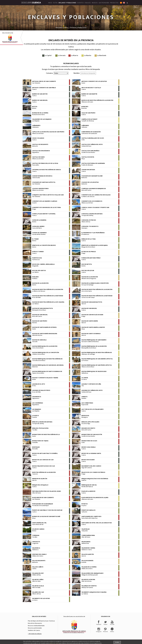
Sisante (34, 203)
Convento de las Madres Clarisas (45, 201)
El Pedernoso (85, 234)
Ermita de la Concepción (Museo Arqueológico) (44, 246)
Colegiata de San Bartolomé (92, 176)
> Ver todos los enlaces (35, 634)
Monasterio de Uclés (89, 441)
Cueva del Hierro (38, 226)
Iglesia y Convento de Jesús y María (45, 378)
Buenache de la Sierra (40, 113)
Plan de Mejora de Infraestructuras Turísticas (41, 621)
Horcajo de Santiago (87, 285)
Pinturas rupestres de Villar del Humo (47, 491)
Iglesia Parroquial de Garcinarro (94, 340)
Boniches (85, 107)
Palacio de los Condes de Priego (93, 472)
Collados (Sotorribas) (39, 354)
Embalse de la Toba (89, 239)
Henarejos (84, 228)
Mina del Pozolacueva (40, 428)
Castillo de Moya (88, 157)
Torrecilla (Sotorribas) (39, 361)
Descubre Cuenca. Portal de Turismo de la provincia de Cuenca (31, 3)
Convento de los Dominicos (92, 201)
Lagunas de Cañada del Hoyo (92, 390)
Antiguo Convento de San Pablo (44, 88)
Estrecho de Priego (89, 252)
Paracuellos (36, 165)
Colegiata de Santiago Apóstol (44, 182)
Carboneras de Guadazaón (89, 134)
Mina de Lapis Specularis (90, 422)
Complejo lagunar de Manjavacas (94, 189)
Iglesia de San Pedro (40, 321)
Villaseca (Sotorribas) (88, 367)
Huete (83, 83)
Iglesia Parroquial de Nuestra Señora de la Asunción (97, 353)
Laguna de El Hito (39, 384)
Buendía (84, 562)
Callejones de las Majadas (42, 119)
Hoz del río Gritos (39, 271)
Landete (84, 397)
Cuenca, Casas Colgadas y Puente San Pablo (95, 208)
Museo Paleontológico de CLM (43, 466)
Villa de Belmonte (39, 561)
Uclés (83, 140)
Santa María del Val (39, 523)
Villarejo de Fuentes (89, 586)
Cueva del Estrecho (89, 220)
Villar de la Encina (88, 580)
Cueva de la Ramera (39, 220)
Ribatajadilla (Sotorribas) (89, 348)
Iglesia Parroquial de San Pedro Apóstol (97, 365)
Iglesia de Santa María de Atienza (44, 327)
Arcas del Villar (36, 297)
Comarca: (50, 73)
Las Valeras (35, 272)
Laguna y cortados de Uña (91, 384)
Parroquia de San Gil (89, 485)
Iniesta (34, 247)
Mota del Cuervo (86, 190)
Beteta (35, 107)
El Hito (34, 386)
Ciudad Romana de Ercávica (42, 176)
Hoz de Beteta (87, 264)
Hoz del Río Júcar (88, 271)
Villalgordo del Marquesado (92, 573)
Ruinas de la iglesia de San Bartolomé (46, 517)
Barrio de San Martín (89, 94)
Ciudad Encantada (88, 170)
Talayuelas (86, 529)
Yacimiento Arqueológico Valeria (94, 592)
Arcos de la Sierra (87, 291)
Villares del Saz (86, 222)
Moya (83, 159)
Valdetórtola (85, 543)
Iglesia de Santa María (90, 321)
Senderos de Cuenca (34, 630)
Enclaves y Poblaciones (67, 3)
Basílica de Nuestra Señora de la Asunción (97, 100)
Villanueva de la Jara (87, 102)
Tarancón (35, 474)
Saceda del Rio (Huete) (39, 234)
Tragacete (36, 542)
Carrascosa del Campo (88, 297)
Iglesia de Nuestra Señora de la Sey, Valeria (48, 302)
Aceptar (117, 642)
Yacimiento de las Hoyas (41, 598)
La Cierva (85, 378)
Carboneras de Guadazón (91, 132)
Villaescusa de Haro (38, 134)
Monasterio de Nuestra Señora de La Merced (46, 435)
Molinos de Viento (88, 428)
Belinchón (35, 367)
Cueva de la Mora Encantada (92, 214)
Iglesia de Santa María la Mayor (93, 327)
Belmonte (35, 146)
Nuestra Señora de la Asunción (44, 472)
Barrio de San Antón (40, 94)
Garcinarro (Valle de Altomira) (90, 342)
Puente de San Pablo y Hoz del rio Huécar (47, 510)
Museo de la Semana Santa (91, 453)
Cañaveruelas (36, 178)
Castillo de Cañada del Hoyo (92, 144)
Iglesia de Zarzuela (39, 340)
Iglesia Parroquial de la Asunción (45, 346)
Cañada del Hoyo (86, 146)
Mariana (35, 323)
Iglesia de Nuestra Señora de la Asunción (48, 289)
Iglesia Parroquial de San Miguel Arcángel (48, 365)
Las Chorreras (38, 403)
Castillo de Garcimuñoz (90, 151)
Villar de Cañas (38, 580)
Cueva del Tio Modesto (90, 226)
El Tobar (35, 239)
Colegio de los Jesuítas (90, 182)
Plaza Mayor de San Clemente (43, 498)
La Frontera (85, 361)
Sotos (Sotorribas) (38, 348)
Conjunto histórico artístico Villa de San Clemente (48, 196)
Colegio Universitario (40, 189)
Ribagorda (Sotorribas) (88, 247)
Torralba (35, 430)
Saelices (84, 480)
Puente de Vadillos (88, 510)
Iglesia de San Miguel (89, 308)
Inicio (50, 3)
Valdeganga (86, 542)
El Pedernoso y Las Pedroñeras (93, 233)
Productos (114, 3)
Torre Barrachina (88, 535)
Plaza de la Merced (88, 491)
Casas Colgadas (38, 138)
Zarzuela (35, 342)
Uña (83, 386)
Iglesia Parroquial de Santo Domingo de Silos (47, 372)
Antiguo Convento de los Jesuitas (94, 81)
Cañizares (85, 126)
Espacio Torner (38, 252)
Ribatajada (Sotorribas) (39, 310)
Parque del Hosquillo (40, 485)
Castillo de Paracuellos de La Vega (45, 163)
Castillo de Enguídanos (41, 151)
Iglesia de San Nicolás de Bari (92, 315)
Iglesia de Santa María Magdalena (45, 334)
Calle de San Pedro (88, 113)
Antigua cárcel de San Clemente (44, 81)
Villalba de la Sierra (38, 556)
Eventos (80, 3)
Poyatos (85, 504)
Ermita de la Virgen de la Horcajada (95, 245)
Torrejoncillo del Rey (87, 215)
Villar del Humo (37, 493)
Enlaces (88, 3)
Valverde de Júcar (37, 335)
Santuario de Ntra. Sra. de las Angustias (97, 523)
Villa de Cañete (38, 567)
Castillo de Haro (38, 157)
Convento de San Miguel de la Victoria (46, 208)
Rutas (55, 3)
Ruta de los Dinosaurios (35, 623)
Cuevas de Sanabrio (39, 233)
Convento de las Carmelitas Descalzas (96, 195)
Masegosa (85, 416)
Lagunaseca (37, 397)
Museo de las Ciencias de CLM (43, 460)
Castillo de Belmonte (40, 144)
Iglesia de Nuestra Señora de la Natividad (48, 296)
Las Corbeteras (87, 403)
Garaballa (35, 443)
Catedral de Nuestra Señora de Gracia (46, 170)
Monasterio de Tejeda (40, 441)
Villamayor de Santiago (88, 354)
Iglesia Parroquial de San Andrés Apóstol (97, 359)
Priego (34, 209)
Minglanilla (35, 266)
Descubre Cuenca (62, 28)
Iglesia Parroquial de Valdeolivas (94, 371)
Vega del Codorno (87, 468)
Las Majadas (36, 121)
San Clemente (36, 83)
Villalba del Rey (38, 573)
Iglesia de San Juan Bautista (92, 302)
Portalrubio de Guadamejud (43, 504)
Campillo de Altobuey (89, 119)
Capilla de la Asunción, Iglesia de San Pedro (48, 132)
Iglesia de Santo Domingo (91, 334)
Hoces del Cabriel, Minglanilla (43, 264)
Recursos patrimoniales (35, 628)
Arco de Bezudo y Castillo (91, 88)
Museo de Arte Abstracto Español (45, 453)
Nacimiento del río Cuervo (91, 466)
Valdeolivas (85, 373)
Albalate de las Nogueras (89, 279)
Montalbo (36, 447)
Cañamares (36, 126)
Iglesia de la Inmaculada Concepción (95, 283)
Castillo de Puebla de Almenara (93, 163)
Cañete (34, 569)
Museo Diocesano (88, 460)
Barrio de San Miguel (40, 100)
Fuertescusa (37, 258)
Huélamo (35, 277)
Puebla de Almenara (87, 165)
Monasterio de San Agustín (92, 435)
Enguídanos (36, 152)
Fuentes (35, 417)
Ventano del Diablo (39, 554)
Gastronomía (104, 3)
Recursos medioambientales (36, 626)
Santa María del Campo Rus (91, 517)
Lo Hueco (35, 416)
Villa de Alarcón (88, 554)
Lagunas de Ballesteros (41, 390)
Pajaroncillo (85, 405)
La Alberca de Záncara (88, 197)
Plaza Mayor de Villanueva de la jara (95, 498)
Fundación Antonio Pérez (91, 258)
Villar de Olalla (38, 586)
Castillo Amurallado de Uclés (93, 138)
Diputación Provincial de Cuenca (74, 626)
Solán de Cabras (38, 529)
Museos (95, 3)
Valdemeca (36, 548)
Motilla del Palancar (87, 487)
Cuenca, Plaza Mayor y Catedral (44, 214)
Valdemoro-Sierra (88, 548)
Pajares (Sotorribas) (38, 373)
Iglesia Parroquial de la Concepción (46, 353)
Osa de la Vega (86, 424)
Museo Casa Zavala (88, 447)
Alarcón (84, 304)
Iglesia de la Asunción (90, 277)
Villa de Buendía (87, 561)
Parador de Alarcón (40, 479)
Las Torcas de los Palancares (92, 409)
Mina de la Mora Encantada (42, 422)
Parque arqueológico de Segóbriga (95, 479)
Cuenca (34, 89)
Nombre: (77, 73)
